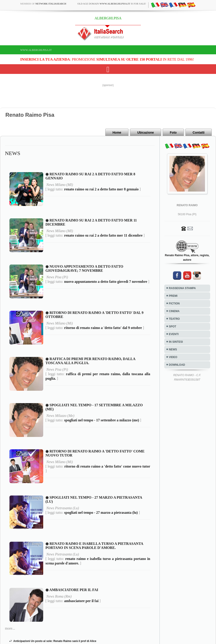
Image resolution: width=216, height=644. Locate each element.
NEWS (173, 349)
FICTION (174, 304)
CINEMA (174, 311)
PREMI (173, 296)
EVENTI (174, 334)
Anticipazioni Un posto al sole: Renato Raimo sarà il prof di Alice (55, 641)
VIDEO (173, 357)
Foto (173, 132)
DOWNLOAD (177, 365)
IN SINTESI (176, 342)
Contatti (199, 132)
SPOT (173, 327)
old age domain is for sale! (112, 4)
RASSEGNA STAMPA (182, 288)
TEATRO (174, 319)
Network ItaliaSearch (51, 4)
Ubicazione (146, 132)
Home (117, 132)
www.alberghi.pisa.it (36, 50)
